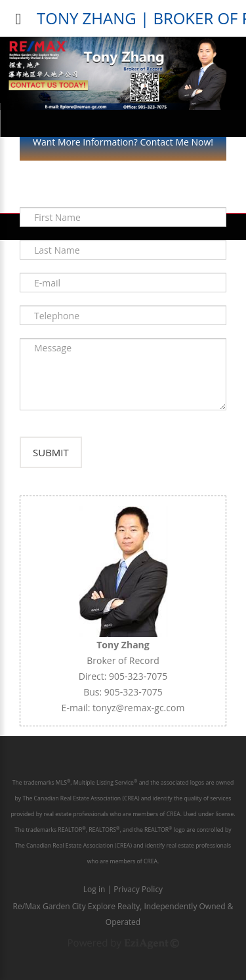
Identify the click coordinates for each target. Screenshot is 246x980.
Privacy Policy (138, 889)
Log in (94, 889)
